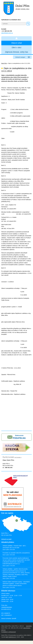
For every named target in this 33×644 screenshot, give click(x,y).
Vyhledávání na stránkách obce (11, 20)
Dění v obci (16, 47)
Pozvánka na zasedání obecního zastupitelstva (16, 553)
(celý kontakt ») (18, 457)
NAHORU (29, 626)
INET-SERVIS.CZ (11, 637)
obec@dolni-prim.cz (7, 33)
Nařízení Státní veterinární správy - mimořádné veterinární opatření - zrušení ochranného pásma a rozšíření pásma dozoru (16, 584)
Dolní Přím (4, 63)
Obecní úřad (16, 43)
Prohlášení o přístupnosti (9, 632)
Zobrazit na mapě (6, 539)
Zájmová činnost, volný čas (16, 52)
